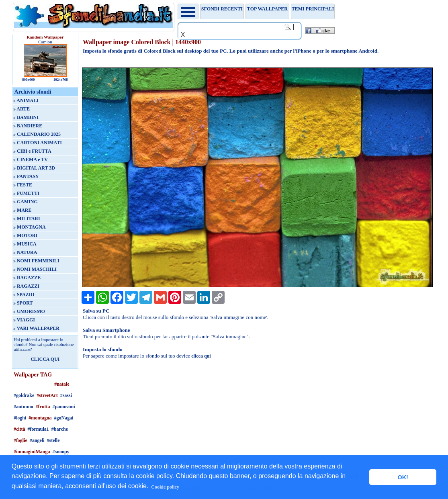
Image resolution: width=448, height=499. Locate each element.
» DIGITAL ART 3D (34, 168)
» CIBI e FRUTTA (32, 151)
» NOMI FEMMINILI (36, 261)
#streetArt (47, 395)
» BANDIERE (28, 126)
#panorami (64, 407)
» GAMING (26, 202)
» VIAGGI (24, 320)
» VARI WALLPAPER (36, 328)
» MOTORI (25, 235)
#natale (62, 384)
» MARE (23, 210)
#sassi (66, 395)
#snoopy (61, 452)
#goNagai (64, 418)
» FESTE (23, 185)
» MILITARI (27, 219)
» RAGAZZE (27, 278)
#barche (60, 429)
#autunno (24, 407)
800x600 (29, 80)
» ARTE (21, 109)
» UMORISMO (29, 311)
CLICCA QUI (45, 359)
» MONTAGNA (30, 227)
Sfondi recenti (222, 9)
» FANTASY (26, 176)
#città (19, 429)
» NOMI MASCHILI (35, 269)
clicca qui (201, 356)
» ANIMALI (26, 100)
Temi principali (313, 9)
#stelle (53, 440)
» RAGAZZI (26, 286)
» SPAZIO (24, 294)
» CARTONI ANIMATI (38, 143)
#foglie (20, 440)
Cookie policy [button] (165, 487)
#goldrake (24, 395)
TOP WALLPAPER (267, 9)
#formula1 (38, 429)
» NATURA (25, 252)
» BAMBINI (26, 117)
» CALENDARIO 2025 (37, 134)
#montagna (40, 418)
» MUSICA (25, 244)
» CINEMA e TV (31, 160)
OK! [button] (403, 477)
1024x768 (61, 80)
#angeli (37, 440)
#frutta (43, 407)
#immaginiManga (32, 452)
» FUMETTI (26, 193)
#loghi (20, 418)
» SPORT (23, 303)
